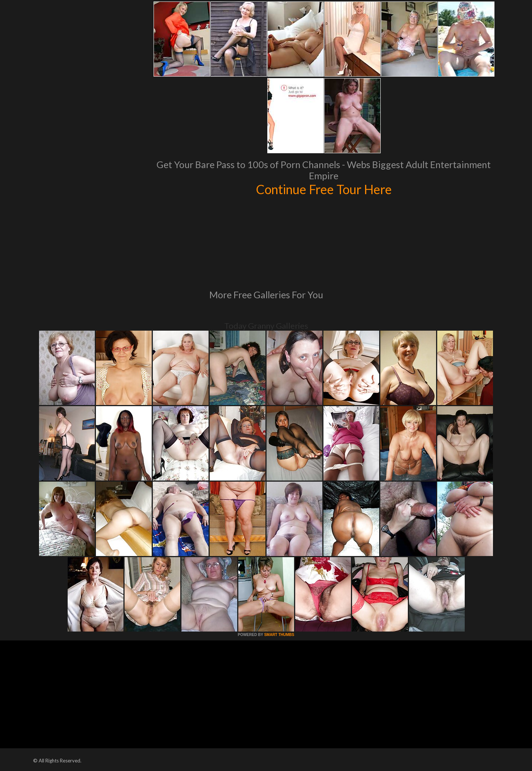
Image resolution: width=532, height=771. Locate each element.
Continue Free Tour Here (324, 189)
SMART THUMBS (279, 635)
